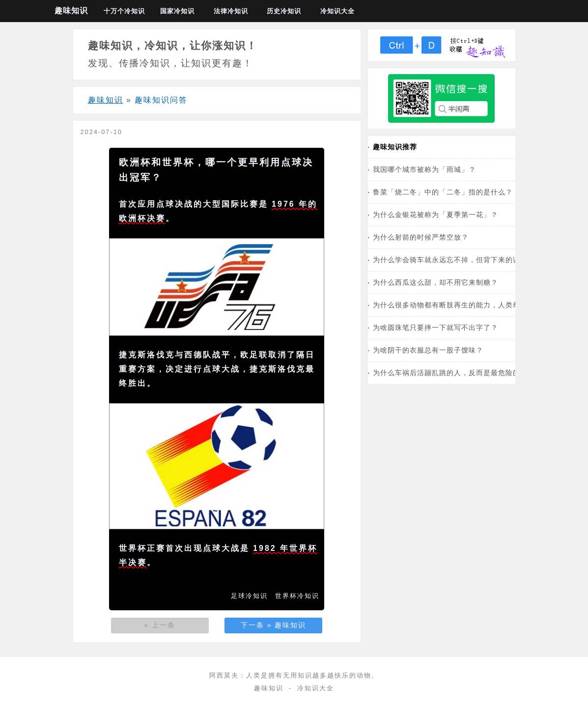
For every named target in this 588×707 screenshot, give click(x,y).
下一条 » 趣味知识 (274, 625)
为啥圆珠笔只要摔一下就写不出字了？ (435, 327)
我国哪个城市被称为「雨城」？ (424, 169)
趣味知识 (71, 11)
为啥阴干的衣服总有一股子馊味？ (428, 350)
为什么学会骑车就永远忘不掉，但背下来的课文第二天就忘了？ (476, 260)
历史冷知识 (284, 11)
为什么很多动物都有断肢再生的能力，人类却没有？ (458, 305)
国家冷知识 (177, 11)
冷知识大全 (337, 11)
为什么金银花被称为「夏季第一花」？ (435, 215)
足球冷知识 (249, 596)
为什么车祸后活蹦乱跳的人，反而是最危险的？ (450, 373)
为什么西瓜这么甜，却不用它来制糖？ (435, 282)
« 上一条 (160, 625)
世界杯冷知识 (297, 596)
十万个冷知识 (124, 11)
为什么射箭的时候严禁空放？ (421, 237)
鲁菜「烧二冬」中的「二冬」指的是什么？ (443, 192)
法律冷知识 (231, 11)
